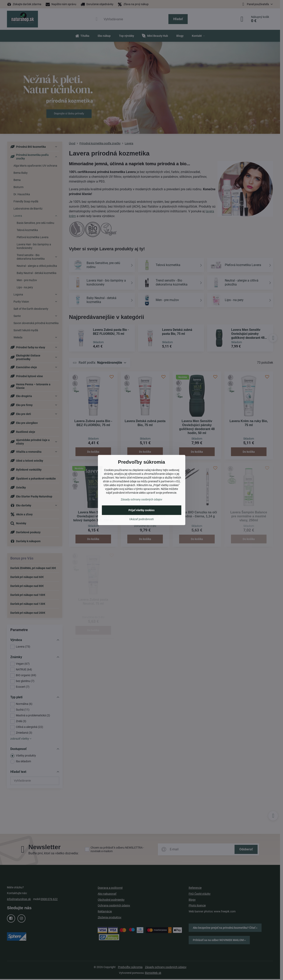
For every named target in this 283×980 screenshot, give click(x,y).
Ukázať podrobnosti (141, 519)
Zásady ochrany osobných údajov (141, 499)
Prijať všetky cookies (141, 510)
